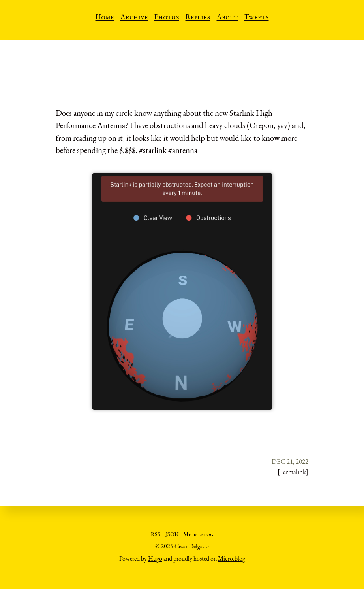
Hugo (155, 558)
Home (105, 18)
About (227, 18)
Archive (134, 18)
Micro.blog (198, 535)
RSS (156, 535)
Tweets (257, 18)
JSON (172, 535)
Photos (167, 18)
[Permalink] (293, 472)
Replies (198, 18)
